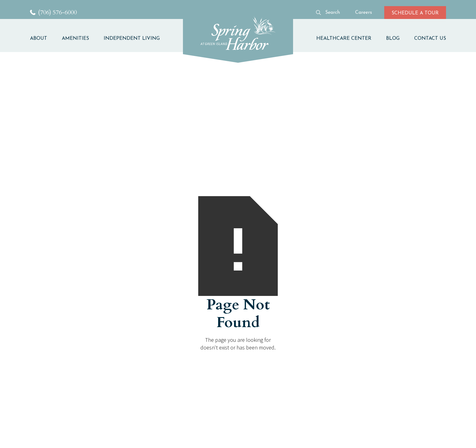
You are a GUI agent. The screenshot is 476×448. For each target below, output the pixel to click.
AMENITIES (75, 39)
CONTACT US (430, 39)
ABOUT (39, 39)
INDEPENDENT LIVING (132, 39)
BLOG (393, 39)
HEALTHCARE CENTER (344, 39)
